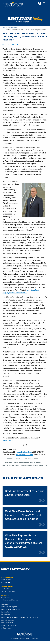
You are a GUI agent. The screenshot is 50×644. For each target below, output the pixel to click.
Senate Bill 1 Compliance (9, 625)
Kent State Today (25, 20)
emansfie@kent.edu (24, 452)
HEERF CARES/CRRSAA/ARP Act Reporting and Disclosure (20, 617)
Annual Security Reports (9, 607)
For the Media (6, 615)
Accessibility (5, 604)
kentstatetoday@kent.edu (10, 600)
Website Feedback (7, 628)
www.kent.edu (9, 440)
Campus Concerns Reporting (10, 609)
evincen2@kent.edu (24, 455)
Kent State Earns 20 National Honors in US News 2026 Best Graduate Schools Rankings (23, 515)
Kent (4, 27)
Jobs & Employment (8, 620)
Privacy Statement (7, 622)
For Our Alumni (6, 612)
